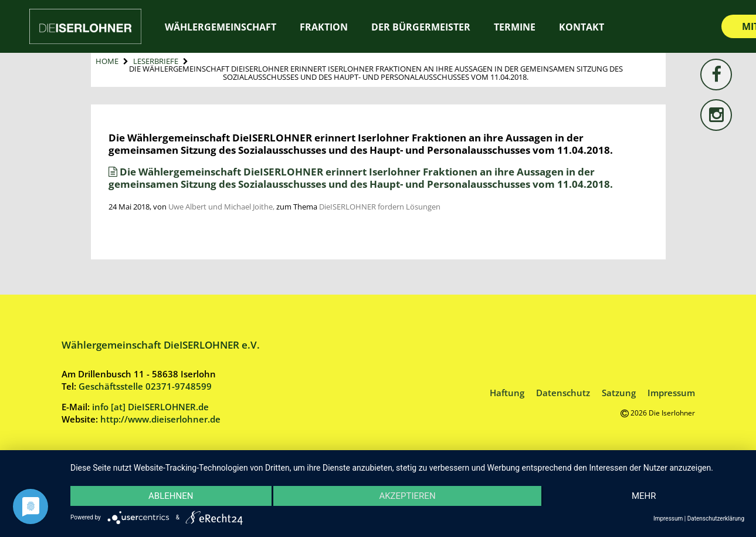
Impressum (671, 393)
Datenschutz (563, 393)
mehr (644, 496)
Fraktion (324, 27)
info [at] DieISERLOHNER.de (150, 407)
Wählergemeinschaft (221, 27)
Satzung (619, 393)
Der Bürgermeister (421, 27)
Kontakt (582, 27)
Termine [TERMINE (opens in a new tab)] (515, 27)
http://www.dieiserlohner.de (160, 419)
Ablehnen (171, 496)
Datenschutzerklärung (716, 519)
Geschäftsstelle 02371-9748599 (145, 386)
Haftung (507, 393)
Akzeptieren (407, 496)
